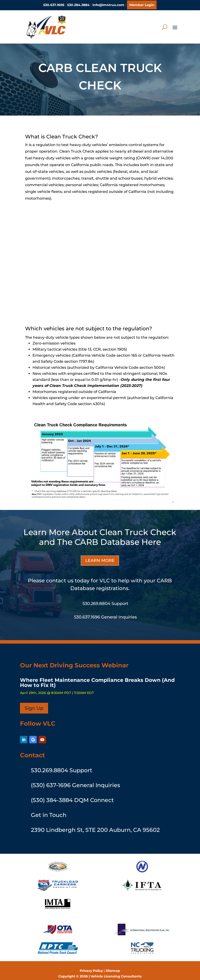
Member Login (142, 5)
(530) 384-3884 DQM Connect (72, 794)
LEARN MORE (100, 554)
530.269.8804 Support (105, 598)
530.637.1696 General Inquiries (105, 611)
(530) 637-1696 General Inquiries (75, 779)
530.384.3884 (78, 5)
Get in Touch (49, 809)
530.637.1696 (54, 5)
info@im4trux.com (108, 5)
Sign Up (34, 702)
